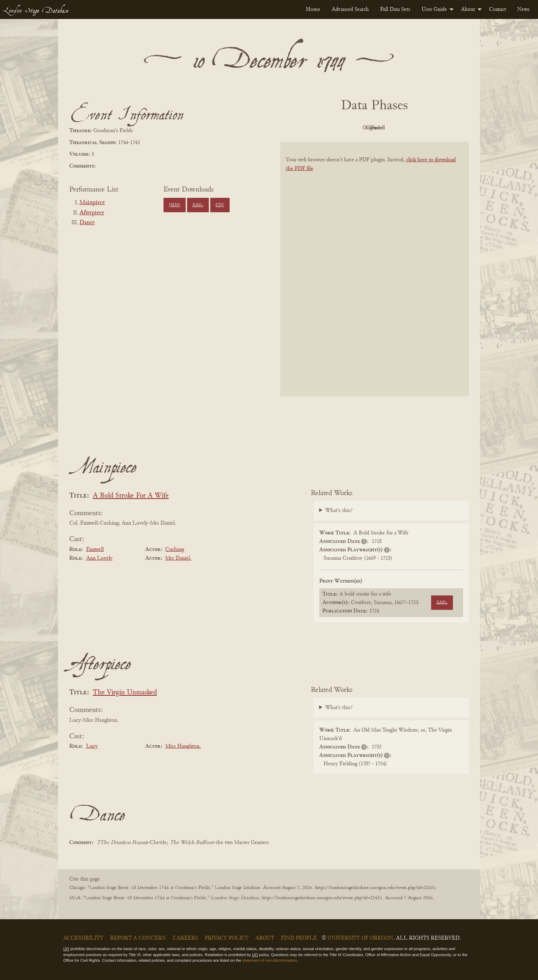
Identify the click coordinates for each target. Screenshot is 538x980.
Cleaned (392, 128)
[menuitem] (313, 9)
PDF (315, 128)
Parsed (431, 128)
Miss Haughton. (183, 746)
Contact (498, 9)
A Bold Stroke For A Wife (131, 496)
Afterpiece (92, 213)
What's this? (339, 511)
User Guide (434, 9)
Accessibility (83, 938)
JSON (174, 205)
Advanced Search (350, 9)
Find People (299, 938)
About (468, 9)
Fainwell (95, 550)
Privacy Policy (227, 938)
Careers (185, 938)
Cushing (175, 550)
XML (198, 205)
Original (354, 128)
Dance (87, 223)
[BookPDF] (374, 278)
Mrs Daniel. (178, 558)
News (523, 9)
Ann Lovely (99, 558)
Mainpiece (92, 203)
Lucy (92, 746)
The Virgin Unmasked (125, 693)
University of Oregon (360, 938)
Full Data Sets (395, 9)
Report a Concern (138, 938)
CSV (220, 205)
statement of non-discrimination (270, 960)
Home (313, 9)
